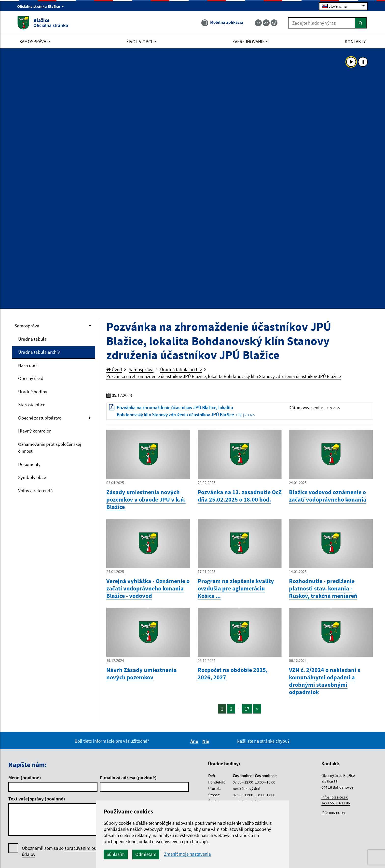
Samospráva (27, 326)
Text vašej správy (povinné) (37, 799)
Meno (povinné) (25, 778)
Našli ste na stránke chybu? (263, 741)
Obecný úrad (31, 378)
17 (247, 709)
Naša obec (28, 365)
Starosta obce (32, 405)
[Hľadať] (361, 23)
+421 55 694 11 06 (336, 803)
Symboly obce (32, 477)
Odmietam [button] (146, 854)
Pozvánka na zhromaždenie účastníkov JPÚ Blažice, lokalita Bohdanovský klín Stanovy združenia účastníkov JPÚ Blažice (224, 376)
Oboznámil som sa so (66, 851)
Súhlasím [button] (116, 854)
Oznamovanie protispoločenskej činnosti (50, 448)
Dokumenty (29, 464)
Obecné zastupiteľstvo (40, 418)
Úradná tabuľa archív (39, 352)
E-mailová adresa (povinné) (128, 778)
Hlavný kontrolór (34, 431)
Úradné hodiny (33, 392)
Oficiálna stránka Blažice (41, 6)
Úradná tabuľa (32, 339)
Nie (206, 741)
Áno (195, 741)
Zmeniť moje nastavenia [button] (187, 854)
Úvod (114, 369)
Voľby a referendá (35, 490)
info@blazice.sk (335, 797)
